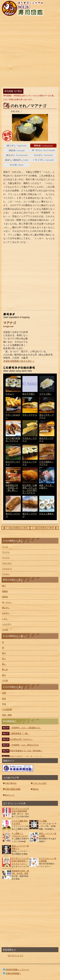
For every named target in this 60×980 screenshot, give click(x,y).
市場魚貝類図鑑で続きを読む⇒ (19, 361)
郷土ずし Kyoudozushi (17, 155)
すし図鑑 (43, 821)
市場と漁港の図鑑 (11, 789)
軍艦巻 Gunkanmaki (43, 146)
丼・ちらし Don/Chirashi (43, 150)
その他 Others (17, 165)
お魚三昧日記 (10, 783)
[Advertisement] (30, 52)
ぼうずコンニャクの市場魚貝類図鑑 (18, 768)
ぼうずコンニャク (16, 956)
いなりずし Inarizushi (43, 160)
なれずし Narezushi (43, 155)
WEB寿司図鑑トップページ (16, 970)
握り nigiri (17, 146)
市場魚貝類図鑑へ (12, 973)
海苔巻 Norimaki (17, 150)
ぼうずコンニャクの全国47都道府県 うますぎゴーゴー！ (20, 861)
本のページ (9, 795)
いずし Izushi (17, 160)
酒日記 (35, 789)
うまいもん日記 (38, 783)
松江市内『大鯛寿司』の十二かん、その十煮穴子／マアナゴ (30, 484)
